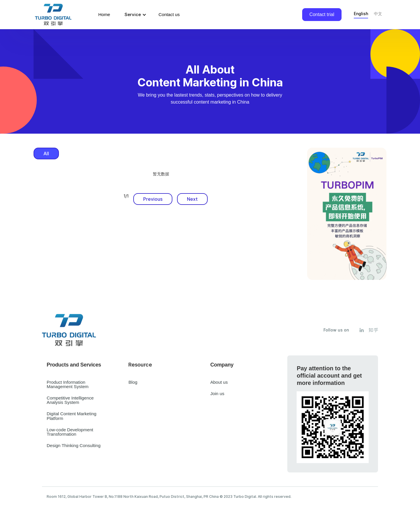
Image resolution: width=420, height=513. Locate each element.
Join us (217, 394)
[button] (134, 15)
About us (219, 382)
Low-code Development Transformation (70, 432)
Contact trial (322, 14)
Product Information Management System (68, 384)
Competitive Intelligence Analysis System (70, 400)
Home (104, 14)
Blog (133, 382)
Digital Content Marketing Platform (72, 416)
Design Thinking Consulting (74, 445)
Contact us (169, 14)
